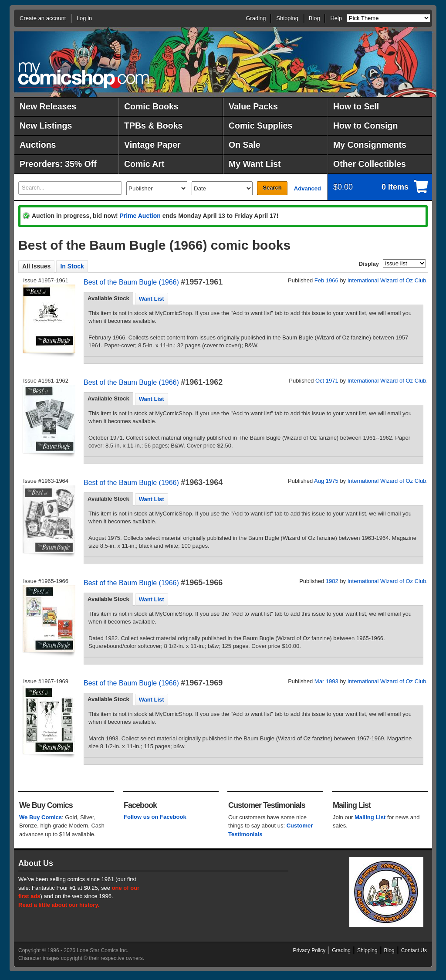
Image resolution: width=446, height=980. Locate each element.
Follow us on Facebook (155, 817)
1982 (332, 581)
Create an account (43, 18)
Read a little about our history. (59, 905)
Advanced (307, 188)
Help (336, 18)
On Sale (245, 145)
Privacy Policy (309, 950)
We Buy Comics (41, 817)
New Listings (46, 125)
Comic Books (151, 106)
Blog (314, 18)
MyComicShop (84, 75)
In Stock (72, 266)
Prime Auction (140, 216)
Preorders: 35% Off (58, 164)
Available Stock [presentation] (108, 298)
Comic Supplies (260, 125)
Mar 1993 (326, 681)
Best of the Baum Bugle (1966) (131, 282)
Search (272, 188)
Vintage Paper (152, 145)
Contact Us (414, 950)
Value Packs (253, 106)
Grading (256, 18)
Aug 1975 (326, 481)
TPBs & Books (153, 125)
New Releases (48, 106)
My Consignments (370, 145)
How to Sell (356, 106)
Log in (84, 18)
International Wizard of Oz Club (387, 280)
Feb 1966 (326, 280)
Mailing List (370, 817)
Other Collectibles (370, 164)
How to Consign (365, 125)
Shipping (287, 18)
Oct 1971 (327, 381)
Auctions (38, 145)
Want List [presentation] (152, 299)
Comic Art (144, 164)
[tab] (108, 298)
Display (369, 264)
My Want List (255, 164)
